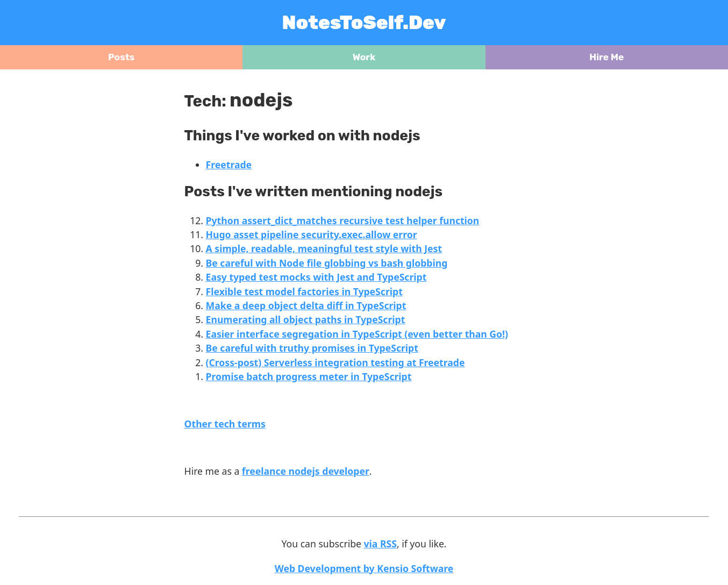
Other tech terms (225, 424)
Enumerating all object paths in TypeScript (306, 319)
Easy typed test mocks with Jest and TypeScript (316, 277)
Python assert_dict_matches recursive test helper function (343, 220)
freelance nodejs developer (306, 471)
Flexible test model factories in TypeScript (304, 291)
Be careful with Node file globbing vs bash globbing (327, 263)
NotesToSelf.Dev (364, 23)
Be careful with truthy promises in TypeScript (312, 348)
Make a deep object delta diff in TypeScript (306, 305)
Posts (121, 57)
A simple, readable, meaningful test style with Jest (324, 248)
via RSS (380, 544)
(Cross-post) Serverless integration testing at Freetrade (336, 362)
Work (364, 57)
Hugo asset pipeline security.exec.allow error (312, 234)
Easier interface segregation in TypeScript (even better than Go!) (357, 334)
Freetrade (229, 165)
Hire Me (606, 57)
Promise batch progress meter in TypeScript (309, 376)
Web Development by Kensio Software (364, 568)
